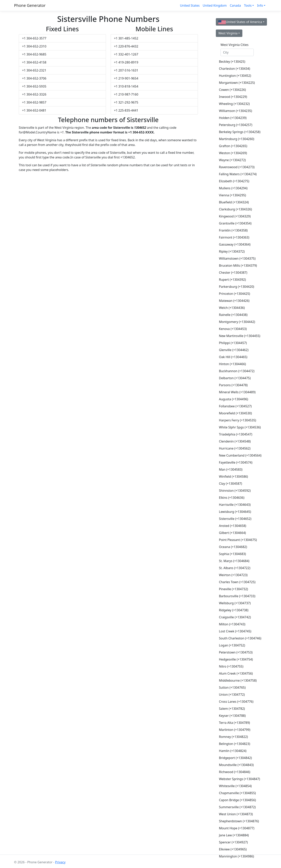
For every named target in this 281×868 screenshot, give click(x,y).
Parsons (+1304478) (233, 385)
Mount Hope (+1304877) (237, 828)
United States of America (240, 22)
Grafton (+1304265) (233, 146)
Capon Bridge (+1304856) (237, 800)
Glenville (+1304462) (234, 350)
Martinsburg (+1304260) (237, 139)
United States (190, 5)
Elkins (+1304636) (232, 498)
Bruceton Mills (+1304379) (238, 265)
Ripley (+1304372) (232, 251)
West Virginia (228, 33)
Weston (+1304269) (233, 153)
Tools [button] (248, 5)
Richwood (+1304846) (235, 772)
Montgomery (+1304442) (237, 322)
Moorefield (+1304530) (235, 413)
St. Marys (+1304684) (234, 561)
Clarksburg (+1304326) (235, 209)
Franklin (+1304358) (233, 230)
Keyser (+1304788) (232, 716)
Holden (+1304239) (233, 118)
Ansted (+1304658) (233, 526)
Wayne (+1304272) (232, 160)
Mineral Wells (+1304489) (237, 392)
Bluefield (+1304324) (234, 202)
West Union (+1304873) (236, 814)
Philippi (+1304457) (233, 343)
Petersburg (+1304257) (236, 125)
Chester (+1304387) (233, 273)
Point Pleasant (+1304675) (238, 540)
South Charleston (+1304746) (239, 638)
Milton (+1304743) (232, 624)
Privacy (60, 862)
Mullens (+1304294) (233, 188)
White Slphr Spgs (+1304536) (239, 427)
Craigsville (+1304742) (235, 617)
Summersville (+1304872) (237, 807)
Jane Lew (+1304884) (234, 835)
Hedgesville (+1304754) (236, 659)
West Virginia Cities (234, 45)
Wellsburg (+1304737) (235, 603)
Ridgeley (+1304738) (234, 610)
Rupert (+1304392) (232, 280)
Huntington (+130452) (235, 76)
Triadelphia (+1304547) (236, 434)
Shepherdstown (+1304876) (239, 821)
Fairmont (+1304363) (234, 237)
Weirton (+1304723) (233, 575)
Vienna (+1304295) (232, 195)
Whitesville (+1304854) (235, 786)
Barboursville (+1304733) (237, 596)
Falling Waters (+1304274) (238, 174)
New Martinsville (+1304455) (239, 336)
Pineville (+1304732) (233, 589)
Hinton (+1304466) (232, 364)
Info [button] (260, 5)
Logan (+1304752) (232, 645)
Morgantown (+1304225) (237, 83)
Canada (235, 5)
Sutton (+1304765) (232, 687)
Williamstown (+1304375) (237, 258)
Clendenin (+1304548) (235, 441)
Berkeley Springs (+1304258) (239, 132)
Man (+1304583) (231, 469)
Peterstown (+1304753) (236, 652)
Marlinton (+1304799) (235, 730)
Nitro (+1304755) (231, 666)
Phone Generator (30, 5)
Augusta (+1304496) (233, 399)
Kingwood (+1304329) (235, 216)
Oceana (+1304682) (233, 547)
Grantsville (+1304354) (235, 223)
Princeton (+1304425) (234, 294)
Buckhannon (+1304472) (237, 371)
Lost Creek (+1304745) (235, 631)
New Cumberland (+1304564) (239, 455)
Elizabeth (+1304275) (234, 181)
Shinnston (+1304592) (235, 491)
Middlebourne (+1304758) (238, 680)
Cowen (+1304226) (232, 90)
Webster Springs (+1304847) (239, 779)
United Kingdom (215, 5)
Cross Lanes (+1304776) (236, 702)
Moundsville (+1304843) (236, 765)
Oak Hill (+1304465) (233, 357)
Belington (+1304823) (235, 744)
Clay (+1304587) (230, 484)
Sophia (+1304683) (232, 554)
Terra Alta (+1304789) (234, 723)
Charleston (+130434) (235, 69)
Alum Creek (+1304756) (236, 673)
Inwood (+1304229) (233, 97)
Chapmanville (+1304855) (237, 793)
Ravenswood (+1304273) (237, 167)
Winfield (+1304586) (233, 476)
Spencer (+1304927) (233, 842)
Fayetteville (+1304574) (236, 462)
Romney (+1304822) (233, 737)
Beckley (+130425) (232, 62)
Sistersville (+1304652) (235, 519)
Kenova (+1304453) (233, 329)
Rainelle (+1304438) (233, 315)
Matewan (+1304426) (234, 301)
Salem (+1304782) (232, 709)
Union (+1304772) (232, 695)
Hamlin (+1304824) (233, 751)
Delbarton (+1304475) (235, 378)
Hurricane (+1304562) (235, 448)
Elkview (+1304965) (233, 849)
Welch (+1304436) (232, 308)
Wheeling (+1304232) (234, 104)
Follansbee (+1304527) (235, 406)
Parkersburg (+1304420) (237, 287)
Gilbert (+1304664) (232, 533)
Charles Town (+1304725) (237, 582)
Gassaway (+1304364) (235, 244)
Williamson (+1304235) (236, 111)
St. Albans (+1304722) (235, 568)
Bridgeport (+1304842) (235, 758)
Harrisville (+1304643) (235, 505)
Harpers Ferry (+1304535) (237, 420)
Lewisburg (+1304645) (235, 512)
